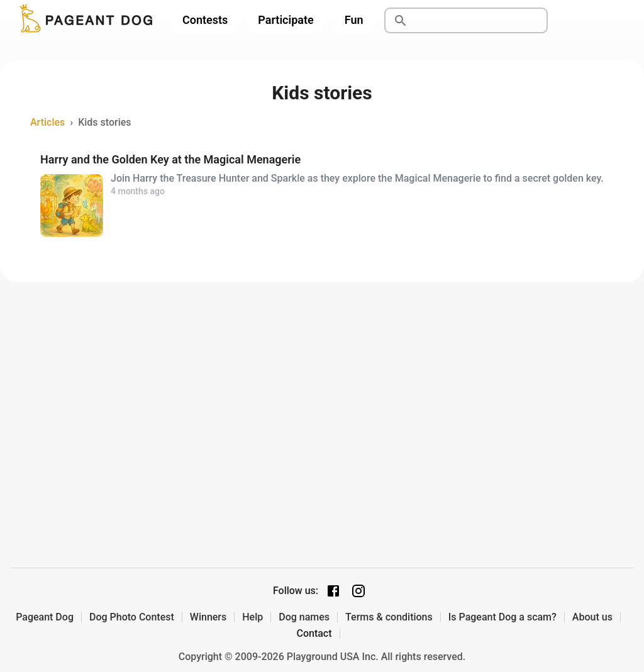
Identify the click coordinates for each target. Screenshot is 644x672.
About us (592, 617)
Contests (205, 20)
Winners (208, 617)
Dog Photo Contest (132, 617)
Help (253, 617)
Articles (47, 122)
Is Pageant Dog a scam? (502, 617)
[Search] (480, 21)
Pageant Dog (45, 617)
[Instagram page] (358, 591)
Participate (286, 20)
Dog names (304, 617)
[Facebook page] (333, 591)
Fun (354, 20)
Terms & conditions (389, 617)
